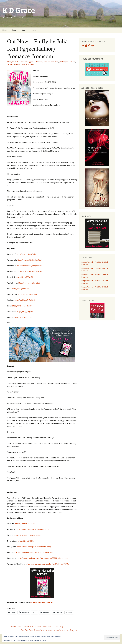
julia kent (62, 62)
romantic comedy (21, 64)
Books (24, 30)
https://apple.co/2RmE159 (29, 283)
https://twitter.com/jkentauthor (28, 535)
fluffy (57, 62)
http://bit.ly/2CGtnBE (24, 277)
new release (71, 62)
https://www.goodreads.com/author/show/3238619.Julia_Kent (42, 558)
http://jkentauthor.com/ (25, 524)
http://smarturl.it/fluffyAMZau (29, 271)
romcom (31, 64)
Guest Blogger (28, 62)
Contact (34, 30)
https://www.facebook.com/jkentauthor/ (33, 529)
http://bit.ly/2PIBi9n (26, 541)
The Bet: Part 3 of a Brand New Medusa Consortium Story (35, 626)
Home (5, 30)
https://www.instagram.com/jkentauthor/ (34, 547)
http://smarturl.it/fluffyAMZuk (29, 260)
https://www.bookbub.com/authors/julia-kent (34, 552)
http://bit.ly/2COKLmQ (27, 294)
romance (10, 64)
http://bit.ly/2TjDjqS (25, 311)
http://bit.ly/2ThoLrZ (24, 317)
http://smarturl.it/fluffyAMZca (29, 266)
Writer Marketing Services (42, 602)
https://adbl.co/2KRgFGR (24, 300)
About (14, 30)
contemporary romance (46, 62)
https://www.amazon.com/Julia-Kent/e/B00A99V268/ (47, 564)
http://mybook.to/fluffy (26, 254)
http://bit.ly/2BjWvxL (21, 289)
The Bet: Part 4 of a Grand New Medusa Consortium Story (49, 630)
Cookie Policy (43, 640)
